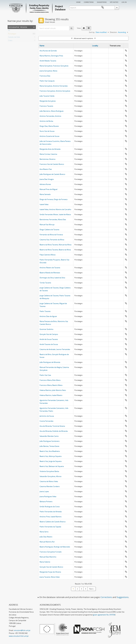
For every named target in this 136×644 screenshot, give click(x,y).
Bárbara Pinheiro (46, 502)
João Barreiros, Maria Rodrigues (52, 111)
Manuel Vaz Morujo (47, 225)
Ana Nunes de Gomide (48, 51)
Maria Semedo (45, 194)
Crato (10, 41)
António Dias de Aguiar (48, 316)
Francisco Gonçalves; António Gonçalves (55, 91)
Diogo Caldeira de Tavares (49, 230)
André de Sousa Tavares (49, 339)
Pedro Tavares (45, 311)
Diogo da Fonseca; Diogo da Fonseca (53, 199)
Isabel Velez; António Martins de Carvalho (55, 209)
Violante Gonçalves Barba (49, 471)
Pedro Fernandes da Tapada (50, 527)
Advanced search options (83, 38)
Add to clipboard (126, 51)
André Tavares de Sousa (49, 344)
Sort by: (92, 32)
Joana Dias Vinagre (47, 179)
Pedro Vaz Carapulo (47, 81)
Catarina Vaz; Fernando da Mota (52, 240)
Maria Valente (45, 562)
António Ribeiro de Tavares (50, 268)
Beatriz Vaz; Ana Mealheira (50, 451)
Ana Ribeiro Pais (46, 169)
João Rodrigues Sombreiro (50, 441)
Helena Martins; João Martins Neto (53, 390)
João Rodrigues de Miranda (50, 362)
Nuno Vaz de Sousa (47, 131)
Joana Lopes (44, 491)
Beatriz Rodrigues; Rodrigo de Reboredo (55, 547)
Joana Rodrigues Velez (48, 496)
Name (42, 46)
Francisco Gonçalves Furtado (51, 552)
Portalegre (12, 34)
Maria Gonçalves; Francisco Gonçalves (54, 66)
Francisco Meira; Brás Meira (50, 380)
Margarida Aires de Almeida (50, 149)
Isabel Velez (44, 204)
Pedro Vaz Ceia (45, 375)
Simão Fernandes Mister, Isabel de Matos (55, 214)
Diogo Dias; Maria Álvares (49, 126)
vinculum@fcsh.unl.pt (22, 630)
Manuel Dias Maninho (48, 557)
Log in (124, 2)
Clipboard (125, 7)
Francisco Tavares (46, 106)
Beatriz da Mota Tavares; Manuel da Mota (55, 245)
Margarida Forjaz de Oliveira (50, 572)
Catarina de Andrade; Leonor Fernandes (55, 349)
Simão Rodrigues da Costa (50, 507)
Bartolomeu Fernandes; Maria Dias (53, 219)
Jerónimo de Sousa (47, 416)
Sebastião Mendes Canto (49, 436)
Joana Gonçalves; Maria (48, 71)
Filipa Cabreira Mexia (47, 255)
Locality (95, 46)
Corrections (89, 2)
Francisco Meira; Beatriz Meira (51, 385)
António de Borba (46, 121)
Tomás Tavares (45, 283)
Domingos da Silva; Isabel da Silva (52, 278)
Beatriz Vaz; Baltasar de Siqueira (52, 466)
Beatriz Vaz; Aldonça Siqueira (51, 456)
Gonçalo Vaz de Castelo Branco (51, 567)
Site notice (114, 2)
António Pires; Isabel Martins (51, 517)
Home (78, 2)
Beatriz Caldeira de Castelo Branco (53, 522)
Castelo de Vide (14, 38)
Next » (92, 589)
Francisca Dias (45, 76)
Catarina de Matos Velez (49, 481)
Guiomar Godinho (46, 329)
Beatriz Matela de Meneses (50, 273)
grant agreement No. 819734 (104, 615)
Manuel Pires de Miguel (48, 189)
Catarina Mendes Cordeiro (50, 486)
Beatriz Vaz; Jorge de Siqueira (51, 461)
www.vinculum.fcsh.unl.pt (19, 636)
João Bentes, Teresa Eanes (49, 446)
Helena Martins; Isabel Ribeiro (51, 395)
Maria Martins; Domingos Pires (51, 56)
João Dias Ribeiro (46, 537)
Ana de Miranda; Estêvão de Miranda (54, 431)
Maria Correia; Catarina (48, 154)
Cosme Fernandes (46, 421)
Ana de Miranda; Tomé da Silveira (52, 426)
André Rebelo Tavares (48, 61)
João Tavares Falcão (47, 96)
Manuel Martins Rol (47, 542)
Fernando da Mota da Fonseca (51, 235)
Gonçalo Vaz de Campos (49, 334)
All (9, 31)
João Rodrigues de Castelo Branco (52, 174)
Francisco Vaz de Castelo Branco (52, 164)
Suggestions (102, 2)
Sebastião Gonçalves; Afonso (51, 476)
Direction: (114, 32)
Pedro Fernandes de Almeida (51, 512)
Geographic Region (18, 27)
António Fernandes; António (50, 116)
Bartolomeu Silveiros (47, 159)
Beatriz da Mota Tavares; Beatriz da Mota (55, 250)
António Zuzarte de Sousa (49, 136)
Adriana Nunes (45, 184)
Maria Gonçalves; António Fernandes (54, 86)
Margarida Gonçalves (48, 101)
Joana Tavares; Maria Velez (50, 577)
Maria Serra (44, 532)
